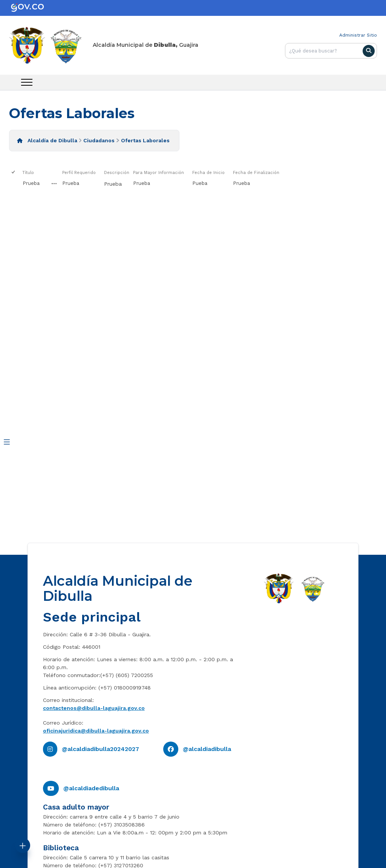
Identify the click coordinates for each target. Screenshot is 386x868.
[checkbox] (14, 173)
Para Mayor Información (159, 173)
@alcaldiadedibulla (91, 788)
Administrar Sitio (358, 35)
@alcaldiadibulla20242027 (100, 749)
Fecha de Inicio (208, 173)
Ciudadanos (99, 140)
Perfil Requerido (79, 173)
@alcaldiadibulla (207, 749)
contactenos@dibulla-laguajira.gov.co (94, 708)
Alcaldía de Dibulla (52, 140)
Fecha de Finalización (256, 173)
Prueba (31, 183)
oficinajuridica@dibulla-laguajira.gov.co (96, 731)
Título (28, 173)
